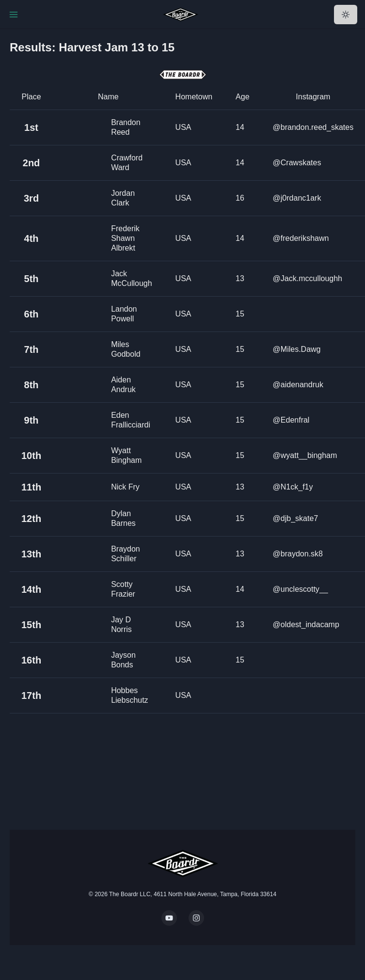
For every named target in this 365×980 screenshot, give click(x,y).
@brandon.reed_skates (313, 127)
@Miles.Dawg (297, 349)
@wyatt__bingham (305, 455)
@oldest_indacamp (306, 624)
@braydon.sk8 (298, 554)
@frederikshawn (301, 238)
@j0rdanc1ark (297, 198)
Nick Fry (125, 487)
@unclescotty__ (301, 589)
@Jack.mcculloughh (308, 278)
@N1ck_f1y (293, 487)
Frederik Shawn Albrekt (125, 238)
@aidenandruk (298, 385)
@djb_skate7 (296, 518)
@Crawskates (297, 163)
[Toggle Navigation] (14, 15)
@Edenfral (291, 420)
